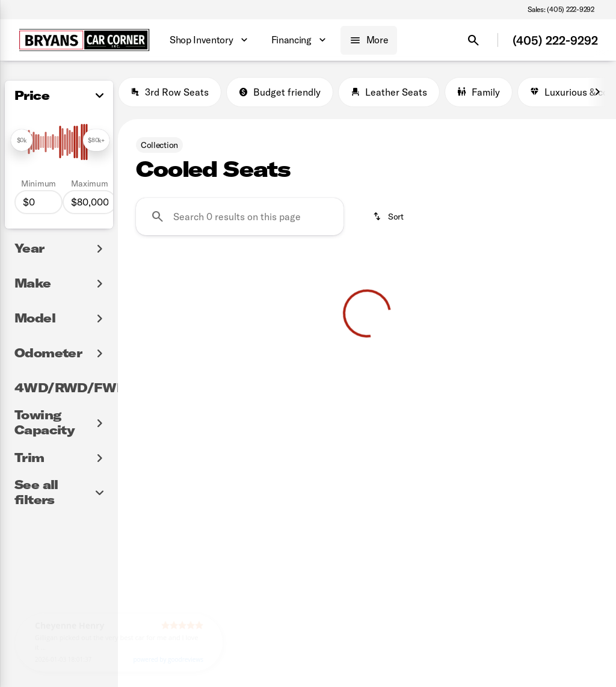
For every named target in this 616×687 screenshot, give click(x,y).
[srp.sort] (389, 217)
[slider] (22, 140)
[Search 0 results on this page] (240, 217)
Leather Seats (389, 92)
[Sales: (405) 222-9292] (561, 10)
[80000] (90, 202)
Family (479, 92)
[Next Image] (597, 92)
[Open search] (473, 40)
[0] (38, 202)
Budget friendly (280, 92)
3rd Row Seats (170, 92)
